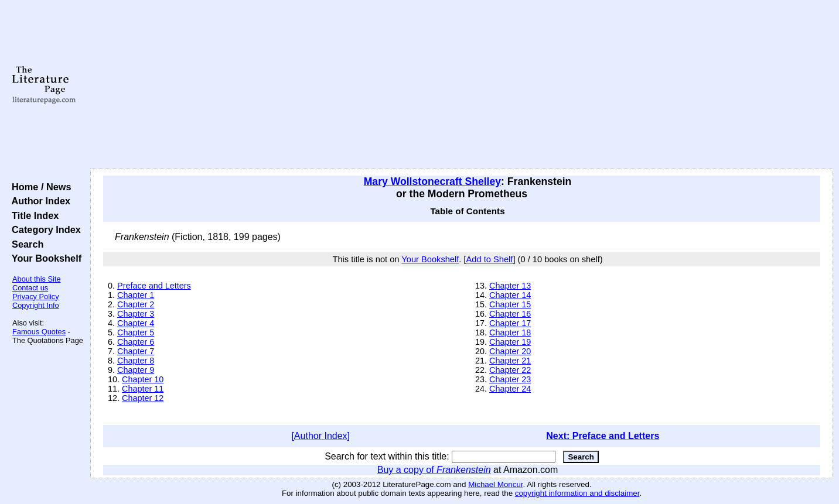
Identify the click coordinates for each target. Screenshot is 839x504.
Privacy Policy (36, 296)
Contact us (30, 288)
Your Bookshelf (44, 258)
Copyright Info (36, 305)
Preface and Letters (154, 286)
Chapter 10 (143, 379)
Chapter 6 (136, 342)
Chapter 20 (510, 351)
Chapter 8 (136, 361)
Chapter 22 (510, 370)
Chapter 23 (510, 379)
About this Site (37, 279)
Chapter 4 (136, 323)
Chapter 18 (510, 332)
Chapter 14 (510, 295)
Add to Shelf (490, 259)
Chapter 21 (510, 361)
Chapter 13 (510, 286)
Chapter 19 (510, 342)
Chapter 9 (136, 370)
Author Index (38, 201)
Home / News (39, 187)
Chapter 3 (136, 314)
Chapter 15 (510, 304)
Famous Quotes (39, 332)
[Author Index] (320, 436)
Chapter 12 (143, 398)
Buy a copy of (434, 470)
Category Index (44, 229)
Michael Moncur (495, 484)
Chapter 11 (143, 389)
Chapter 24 (510, 389)
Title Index (33, 215)
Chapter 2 (136, 304)
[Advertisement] (462, 85)
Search (25, 244)
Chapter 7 (136, 351)
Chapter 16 (510, 314)
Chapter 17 (510, 323)
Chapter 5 (136, 332)
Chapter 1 (136, 295)
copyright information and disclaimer (577, 493)
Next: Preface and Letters (603, 436)
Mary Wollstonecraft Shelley (432, 181)
